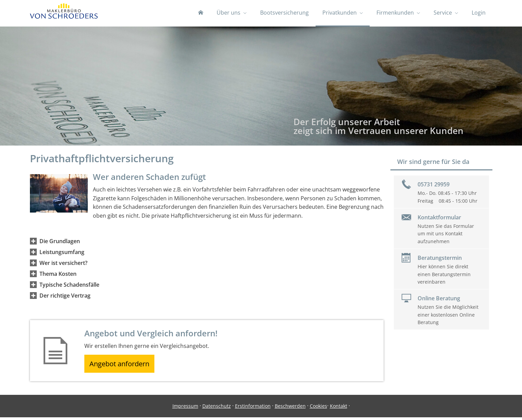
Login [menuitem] (479, 13)
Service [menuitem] (443, 13)
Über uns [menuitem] (229, 13)
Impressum (185, 409)
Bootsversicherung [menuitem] (284, 13)
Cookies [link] (318, 409)
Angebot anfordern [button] (122, 365)
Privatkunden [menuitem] (340, 13)
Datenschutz (217, 409)
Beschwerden (290, 409)
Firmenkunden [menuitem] (395, 13)
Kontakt (339, 409)
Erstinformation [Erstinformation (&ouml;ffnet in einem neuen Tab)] (253, 409)
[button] (60, 242)
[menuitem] (201, 14)
